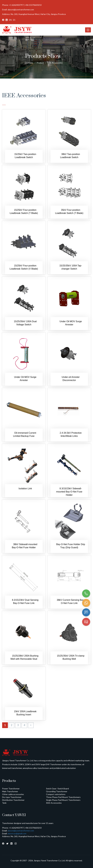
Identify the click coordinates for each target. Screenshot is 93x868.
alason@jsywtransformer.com (21, 10)
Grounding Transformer (57, 791)
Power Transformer (11, 789)
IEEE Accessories (55, 63)
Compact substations (56, 794)
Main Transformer (10, 791)
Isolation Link (25, 489)
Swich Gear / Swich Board (57, 789)
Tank (4, 803)
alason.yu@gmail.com (17, 833)
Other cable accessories (13, 794)
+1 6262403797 (16, 5)
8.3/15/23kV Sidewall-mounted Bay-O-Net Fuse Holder (69, 492)
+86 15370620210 (33, 5)
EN (10, 20)
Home (29, 63)
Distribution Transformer (13, 800)
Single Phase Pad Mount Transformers (63, 800)
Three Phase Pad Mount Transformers (63, 797)
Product (40, 63)
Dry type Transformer (12, 797)
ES (14, 20)
